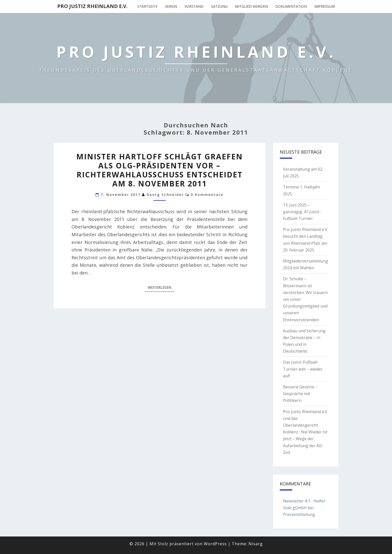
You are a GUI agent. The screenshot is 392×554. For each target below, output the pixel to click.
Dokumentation (291, 6)
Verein (171, 6)
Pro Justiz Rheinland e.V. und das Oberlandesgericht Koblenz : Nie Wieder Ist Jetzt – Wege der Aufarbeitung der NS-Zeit (305, 432)
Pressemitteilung (299, 514)
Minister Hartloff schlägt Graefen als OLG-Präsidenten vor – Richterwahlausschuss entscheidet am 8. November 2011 (159, 170)
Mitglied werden (251, 6)
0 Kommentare (207, 195)
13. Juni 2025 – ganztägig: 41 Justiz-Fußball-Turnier (302, 212)
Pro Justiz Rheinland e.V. (92, 6)
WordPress (215, 544)
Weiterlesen (161, 287)
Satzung (219, 6)
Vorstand (194, 6)
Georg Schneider (165, 195)
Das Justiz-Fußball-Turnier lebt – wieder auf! (303, 369)
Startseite (147, 6)
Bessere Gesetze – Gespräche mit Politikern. (300, 394)
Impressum (324, 6)
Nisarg (256, 544)
